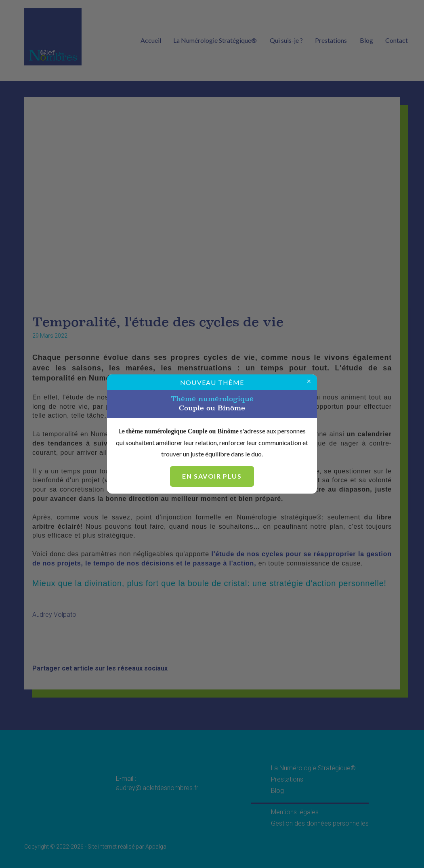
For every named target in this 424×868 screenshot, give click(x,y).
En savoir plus (212, 476)
